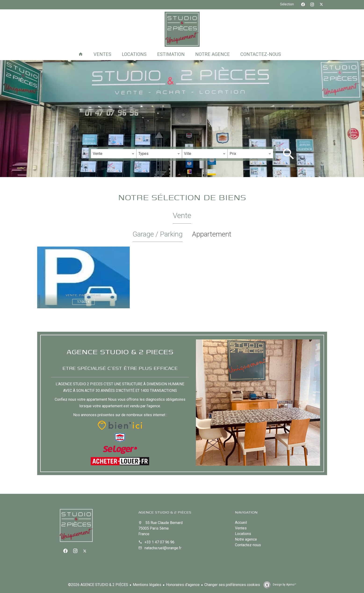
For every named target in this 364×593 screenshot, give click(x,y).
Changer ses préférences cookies (232, 585)
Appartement (212, 234)
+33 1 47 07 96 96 (159, 542)
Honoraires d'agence (183, 585)
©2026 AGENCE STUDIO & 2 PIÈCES (98, 585)
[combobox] (114, 154)
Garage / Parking (158, 234)
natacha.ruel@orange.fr (163, 548)
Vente (182, 215)
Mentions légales (147, 585)
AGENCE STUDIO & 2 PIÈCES (165, 512)
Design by (284, 585)
